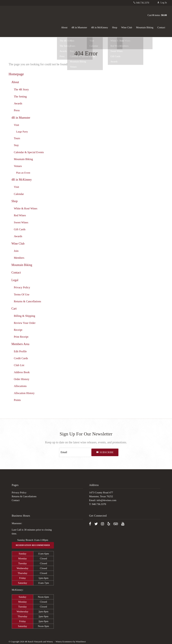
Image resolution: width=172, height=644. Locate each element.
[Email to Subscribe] (75, 452)
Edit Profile (20, 351)
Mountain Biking (145, 27)
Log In (162, 3)
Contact (161, 27)
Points (17, 400)
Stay (16, 145)
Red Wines (20, 215)
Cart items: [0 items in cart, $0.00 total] (157, 15)
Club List (19, 365)
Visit (16, 125)
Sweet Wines (21, 222)
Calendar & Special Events (29, 152)
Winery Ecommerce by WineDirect (71, 640)
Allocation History (24, 393)
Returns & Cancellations (27, 301)
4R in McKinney (100, 27)
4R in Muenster (79, 27)
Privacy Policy (22, 287)
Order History (21, 379)
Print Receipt (21, 337)
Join (16, 251)
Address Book (22, 372)
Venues (18, 166)
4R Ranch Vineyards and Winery (24, 14)
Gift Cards (20, 229)
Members (19, 258)
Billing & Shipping (24, 316)
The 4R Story (21, 89)
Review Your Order (25, 323)
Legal (15, 280)
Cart (14, 309)
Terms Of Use (21, 294)
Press (17, 110)
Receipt (18, 330)
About (64, 27)
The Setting (20, 97)
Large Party (22, 132)
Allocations (20, 386)
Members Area (20, 344)
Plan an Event (23, 173)
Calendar (19, 194)
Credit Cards (21, 358)
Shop (115, 27)
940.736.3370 (143, 3)
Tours (17, 138)
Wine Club (127, 27)
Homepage (16, 74)
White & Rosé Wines (26, 208)
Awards (18, 103)
